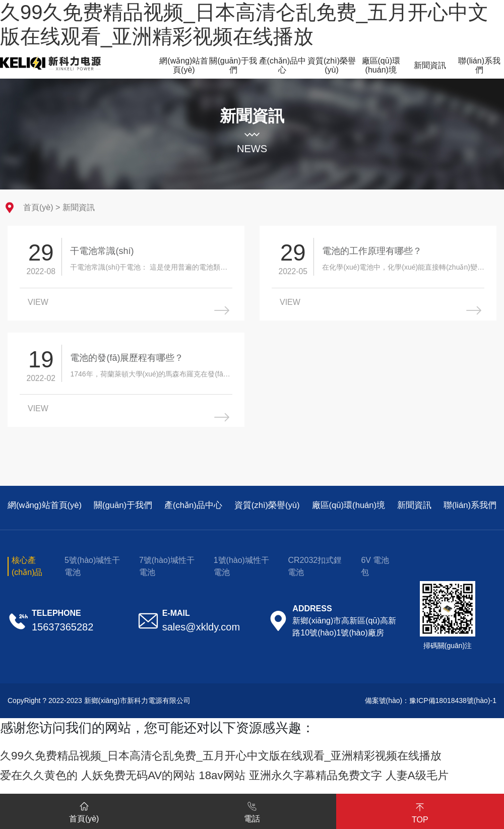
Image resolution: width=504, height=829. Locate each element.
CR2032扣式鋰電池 (315, 572)
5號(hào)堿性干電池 (92, 572)
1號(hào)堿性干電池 (241, 572)
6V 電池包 (375, 572)
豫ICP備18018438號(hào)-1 (453, 707)
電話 (252, 810)
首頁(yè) (38, 207)
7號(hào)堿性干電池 (167, 572)
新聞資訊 (79, 207)
